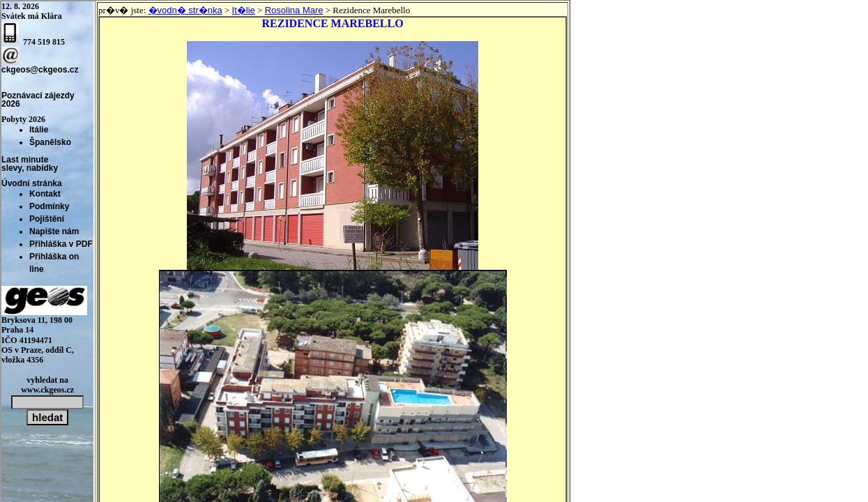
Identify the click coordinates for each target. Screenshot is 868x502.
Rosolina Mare (294, 10)
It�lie (244, 10)
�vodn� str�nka (185, 10)
